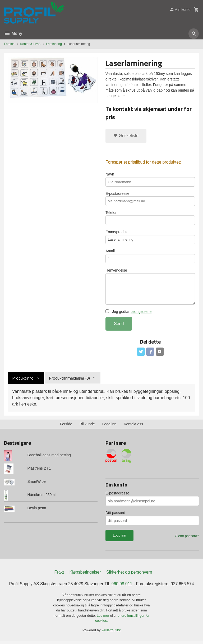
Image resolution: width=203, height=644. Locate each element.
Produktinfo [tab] (23, 381)
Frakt (59, 575)
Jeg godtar (128, 315)
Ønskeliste (126, 136)
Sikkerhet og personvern (129, 575)
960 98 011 (122, 587)
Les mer (103, 619)
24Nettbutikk (111, 633)
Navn (150, 180)
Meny (13, 33)
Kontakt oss (133, 427)
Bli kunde (87, 427)
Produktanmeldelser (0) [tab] (69, 381)
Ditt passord (115, 516)
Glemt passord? (187, 539)
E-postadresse (150, 199)
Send (119, 327)
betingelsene (141, 315)
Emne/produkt (150, 238)
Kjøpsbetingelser (85, 575)
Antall (150, 258)
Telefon (150, 219)
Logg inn (109, 427)
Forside (9, 44)
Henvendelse (150, 289)
